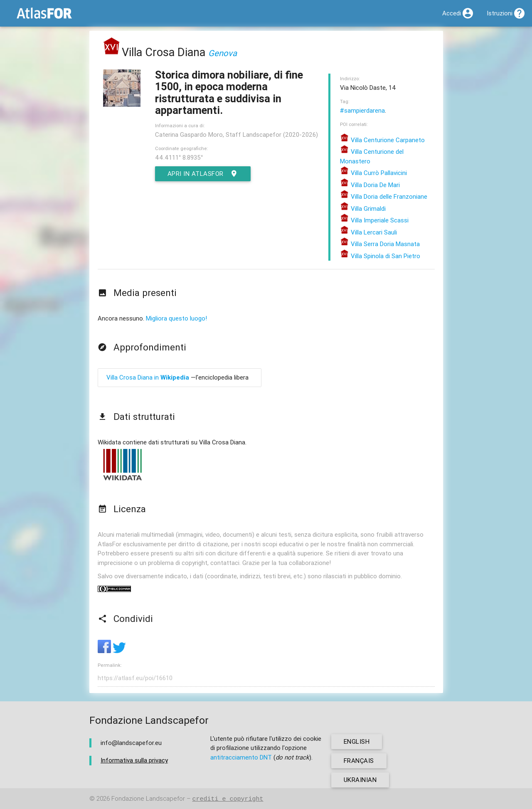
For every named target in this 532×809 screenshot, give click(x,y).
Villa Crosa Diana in (148, 377)
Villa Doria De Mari (370, 185)
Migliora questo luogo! (176, 318)
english (357, 741)
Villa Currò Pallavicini (373, 173)
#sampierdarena (362, 110)
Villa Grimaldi (363, 208)
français (359, 761)
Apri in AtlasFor (203, 174)
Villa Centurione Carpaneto (382, 140)
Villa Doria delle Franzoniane (384, 196)
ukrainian (360, 780)
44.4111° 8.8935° (179, 157)
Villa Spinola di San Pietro (380, 256)
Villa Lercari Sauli (368, 232)
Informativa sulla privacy (134, 760)
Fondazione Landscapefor (148, 799)
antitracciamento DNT (241, 757)
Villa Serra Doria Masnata (380, 244)
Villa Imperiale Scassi (374, 220)
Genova (223, 53)
